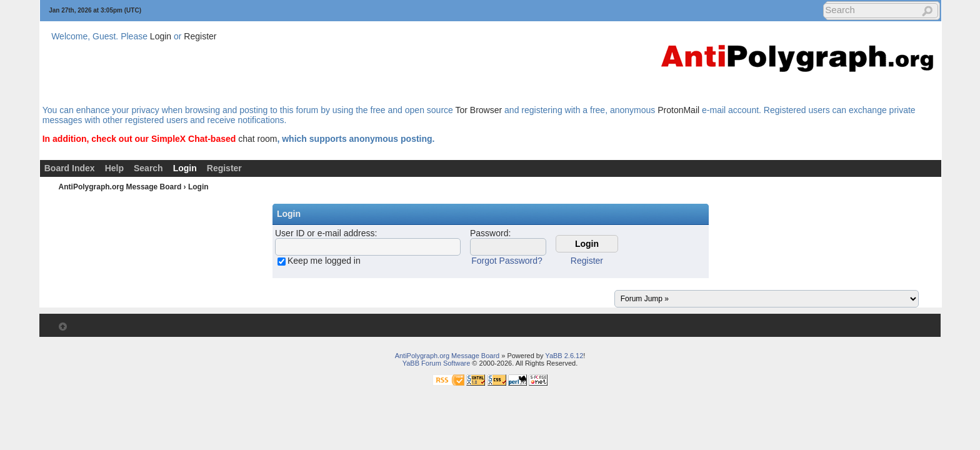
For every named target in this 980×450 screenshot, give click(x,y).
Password (489, 233)
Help (114, 168)
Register (200, 36)
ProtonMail (678, 110)
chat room (257, 139)
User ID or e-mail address (325, 233)
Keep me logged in (324, 261)
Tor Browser (478, 110)
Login (161, 36)
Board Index (70, 168)
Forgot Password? (507, 261)
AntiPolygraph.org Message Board (120, 187)
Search (148, 168)
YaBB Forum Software (437, 363)
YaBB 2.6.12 (564, 356)
